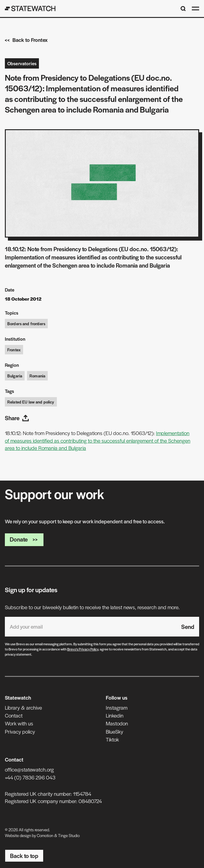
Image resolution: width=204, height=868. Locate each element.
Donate (24, 539)
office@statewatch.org (29, 769)
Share (17, 418)
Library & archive (23, 708)
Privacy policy (20, 731)
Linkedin (115, 715)
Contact (14, 715)
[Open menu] (195, 8)
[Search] (183, 9)
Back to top (24, 856)
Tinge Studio (69, 835)
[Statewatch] (30, 8)
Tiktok (112, 739)
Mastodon (117, 723)
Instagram (117, 708)
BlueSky (114, 731)
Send (188, 627)
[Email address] (91, 627)
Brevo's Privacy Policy (83, 649)
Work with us (19, 723)
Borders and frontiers (26, 324)
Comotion (45, 835)
